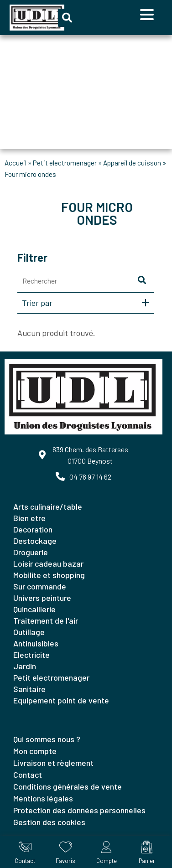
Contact (28, 775)
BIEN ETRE (29, 518)
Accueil (16, 163)
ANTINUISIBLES (36, 643)
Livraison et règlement (53, 763)
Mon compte (35, 751)
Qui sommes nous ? (47, 739)
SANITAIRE (29, 689)
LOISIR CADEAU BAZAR (48, 563)
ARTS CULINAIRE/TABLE (48, 506)
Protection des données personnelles (79, 810)
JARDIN (25, 666)
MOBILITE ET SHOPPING (49, 575)
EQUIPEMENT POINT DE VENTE (61, 700)
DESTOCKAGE (35, 541)
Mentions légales (43, 798)
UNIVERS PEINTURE (42, 598)
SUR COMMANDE (40, 586)
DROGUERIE (31, 552)
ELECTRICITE (31, 655)
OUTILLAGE (29, 632)
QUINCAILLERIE (34, 609)
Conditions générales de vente (68, 786)
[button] (67, 18)
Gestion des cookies (49, 822)
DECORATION (33, 529)
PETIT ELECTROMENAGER (65, 163)
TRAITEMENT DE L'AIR (46, 620)
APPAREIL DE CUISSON (132, 163)
